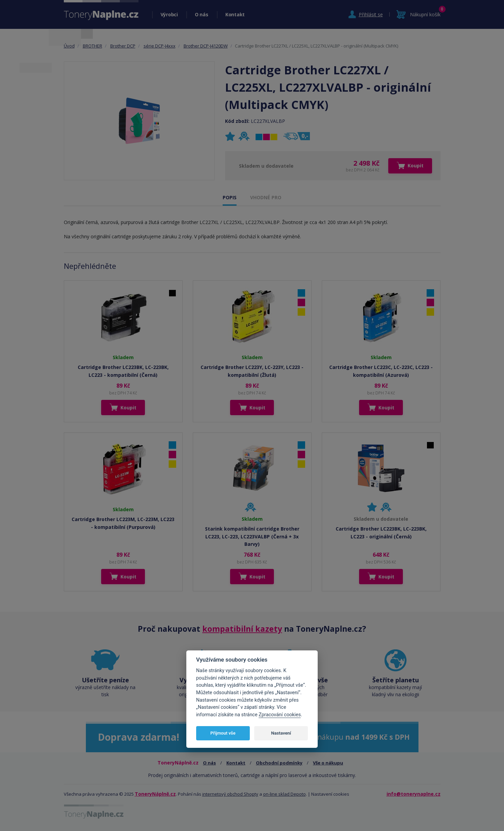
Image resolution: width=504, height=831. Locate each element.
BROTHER (92, 46)
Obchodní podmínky (279, 763)
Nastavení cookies (330, 794)
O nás (202, 14)
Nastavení (281, 733)
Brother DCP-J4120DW (206, 46)
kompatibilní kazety (242, 629)
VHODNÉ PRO (266, 197)
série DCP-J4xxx (160, 46)
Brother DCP (123, 46)
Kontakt (235, 14)
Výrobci (169, 14)
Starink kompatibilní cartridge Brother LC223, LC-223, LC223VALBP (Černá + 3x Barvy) (252, 536)
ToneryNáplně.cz (155, 794)
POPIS (230, 197)
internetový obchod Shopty (230, 794)
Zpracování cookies (280, 715)
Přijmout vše (223, 733)
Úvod (69, 46)
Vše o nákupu (328, 763)
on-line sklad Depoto (284, 794)
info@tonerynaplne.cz (414, 794)
